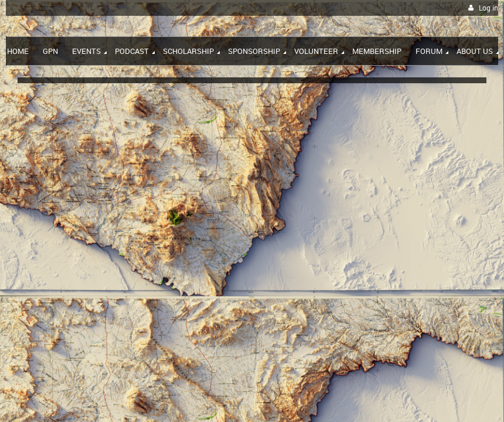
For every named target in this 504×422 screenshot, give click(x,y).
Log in (488, 8)
